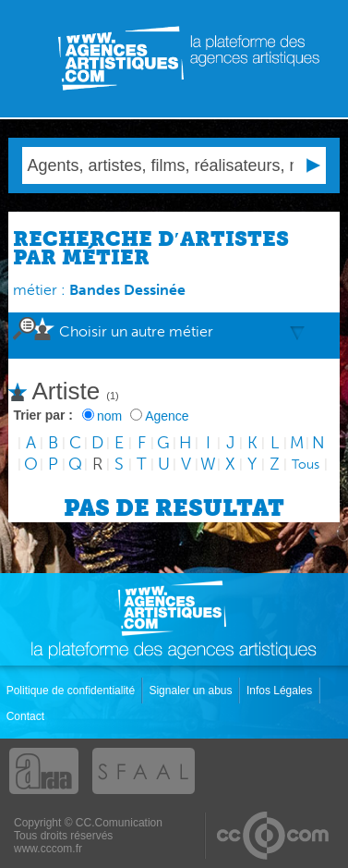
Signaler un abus (192, 691)
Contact (27, 716)
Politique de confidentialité (72, 691)
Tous (306, 465)
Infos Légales (281, 691)
